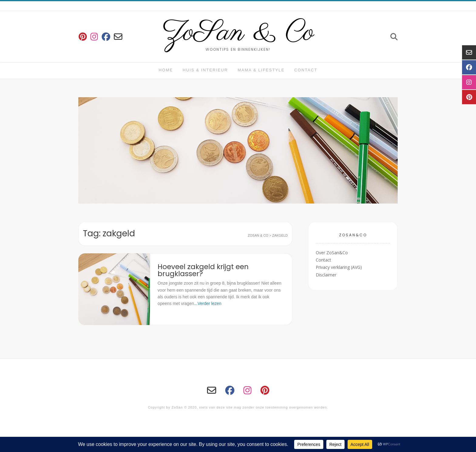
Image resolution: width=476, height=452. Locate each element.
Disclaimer (326, 275)
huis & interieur (205, 70)
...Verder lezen (208, 303)
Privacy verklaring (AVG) (339, 267)
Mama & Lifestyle (261, 70)
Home (166, 70)
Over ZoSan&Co (332, 253)
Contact (306, 70)
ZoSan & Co (238, 33)
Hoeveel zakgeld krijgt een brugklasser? (203, 270)
